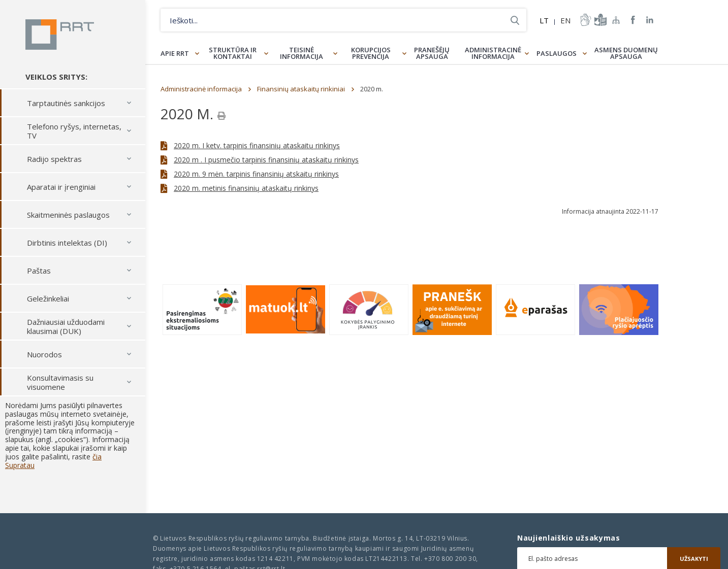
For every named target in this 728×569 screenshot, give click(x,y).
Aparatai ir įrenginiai (61, 187)
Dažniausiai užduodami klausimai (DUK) (66, 326)
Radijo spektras (54, 159)
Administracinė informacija (493, 53)
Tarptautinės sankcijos (66, 103)
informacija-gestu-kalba (585, 20)
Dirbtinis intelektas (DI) (67, 243)
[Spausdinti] (221, 116)
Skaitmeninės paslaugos (68, 215)
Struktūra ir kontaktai (233, 53)
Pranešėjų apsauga (432, 53)
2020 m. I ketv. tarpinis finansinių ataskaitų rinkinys (257, 145)
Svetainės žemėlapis (616, 20)
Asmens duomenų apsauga (626, 53)
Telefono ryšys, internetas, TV (74, 131)
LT (544, 20)
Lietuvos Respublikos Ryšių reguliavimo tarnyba (60, 35)
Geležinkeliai (48, 298)
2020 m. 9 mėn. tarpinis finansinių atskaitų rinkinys (256, 174)
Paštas (39, 271)
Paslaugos (557, 53)
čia (97, 457)
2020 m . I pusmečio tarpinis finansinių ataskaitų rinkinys (266, 160)
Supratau (20, 465)
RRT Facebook (633, 20)
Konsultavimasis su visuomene (60, 382)
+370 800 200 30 (450, 559)
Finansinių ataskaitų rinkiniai (301, 89)
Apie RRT (175, 53)
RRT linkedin (650, 20)
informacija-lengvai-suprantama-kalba (599, 20)
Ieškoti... (515, 20)
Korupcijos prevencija (371, 53)
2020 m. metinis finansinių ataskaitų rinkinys (246, 188)
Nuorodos (44, 354)
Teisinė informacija (302, 53)
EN (565, 20)
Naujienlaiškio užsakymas (569, 538)
